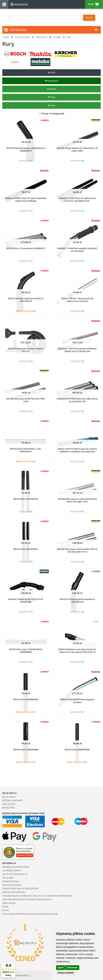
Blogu (6, 910)
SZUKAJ (89, 18)
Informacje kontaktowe (16, 867)
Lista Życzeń (9, 804)
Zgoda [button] (61, 968)
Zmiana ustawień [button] (66, 973)
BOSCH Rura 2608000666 (77, 750)
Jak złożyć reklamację (15, 874)
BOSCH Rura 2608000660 (26, 699)
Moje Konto (9, 797)
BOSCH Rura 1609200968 (26, 750)
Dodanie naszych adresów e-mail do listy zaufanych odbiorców (37, 896)
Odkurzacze (42, 37)
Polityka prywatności (14, 892)
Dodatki (57, 37)
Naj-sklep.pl (25, 975)
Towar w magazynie (53, 113)
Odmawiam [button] (72, 968)
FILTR (52, 73)
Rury (69, 37)
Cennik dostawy (11, 881)
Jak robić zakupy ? (12, 870)
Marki (5, 907)
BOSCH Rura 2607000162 (26, 499)
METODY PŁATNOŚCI (12, 885)
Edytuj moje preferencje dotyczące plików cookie (30, 914)
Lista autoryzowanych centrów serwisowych (27, 899)
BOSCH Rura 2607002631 (26, 549)
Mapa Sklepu (9, 903)
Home (6, 37)
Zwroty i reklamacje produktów (20, 889)
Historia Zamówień (12, 800)
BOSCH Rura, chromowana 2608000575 (26, 248)
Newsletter (8, 808)
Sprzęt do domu (22, 37)
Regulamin (8, 878)
